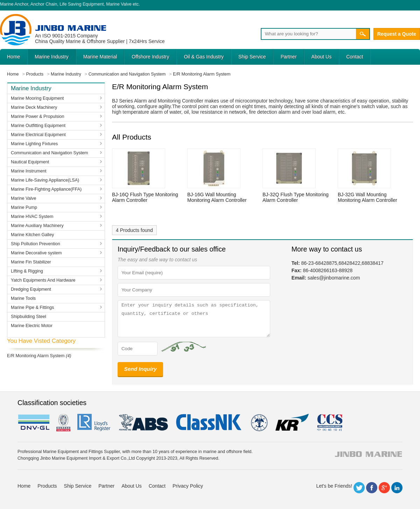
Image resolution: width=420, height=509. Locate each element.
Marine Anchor (14, 4)
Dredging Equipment (31, 289)
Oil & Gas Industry (204, 57)
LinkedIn (397, 488)
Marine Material (100, 57)
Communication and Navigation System (50, 153)
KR (292, 423)
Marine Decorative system (36, 253)
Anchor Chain (44, 4)
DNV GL (33, 423)
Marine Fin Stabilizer (31, 262)
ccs (329, 423)
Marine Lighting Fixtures (34, 144)
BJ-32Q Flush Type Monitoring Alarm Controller (296, 197)
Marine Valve (119, 4)
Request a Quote (397, 34)
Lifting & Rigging (27, 271)
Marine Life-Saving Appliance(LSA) (45, 180)
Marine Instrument (29, 171)
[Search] (308, 34)
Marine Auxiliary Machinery (37, 226)
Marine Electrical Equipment (38, 135)
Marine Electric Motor (32, 326)
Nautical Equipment (30, 162)
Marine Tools (23, 298)
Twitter (359, 488)
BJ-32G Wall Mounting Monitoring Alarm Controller (367, 197)
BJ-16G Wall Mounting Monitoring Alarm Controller (217, 197)
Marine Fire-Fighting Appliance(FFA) (46, 189)
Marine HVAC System (32, 217)
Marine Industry (51, 57)
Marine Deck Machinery (34, 107)
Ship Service (252, 57)
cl (209, 423)
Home (13, 57)
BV (63, 423)
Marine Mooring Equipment (37, 98)
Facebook (372, 488)
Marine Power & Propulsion (38, 116)
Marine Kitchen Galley (32, 235)
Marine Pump (24, 207)
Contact (355, 57)
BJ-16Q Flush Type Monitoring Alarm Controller (145, 197)
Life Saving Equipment (82, 4)
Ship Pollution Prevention (36, 244)
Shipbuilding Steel (29, 317)
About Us (322, 57)
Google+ (384, 488)
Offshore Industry (150, 57)
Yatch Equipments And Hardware (43, 280)
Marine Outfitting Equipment (38, 126)
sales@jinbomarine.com (334, 278)
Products (47, 486)
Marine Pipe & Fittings (32, 307)
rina (259, 423)
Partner (289, 57)
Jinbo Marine (71, 28)
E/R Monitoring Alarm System (36, 356)
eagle (144, 423)
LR (94, 423)
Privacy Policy (188, 486)
